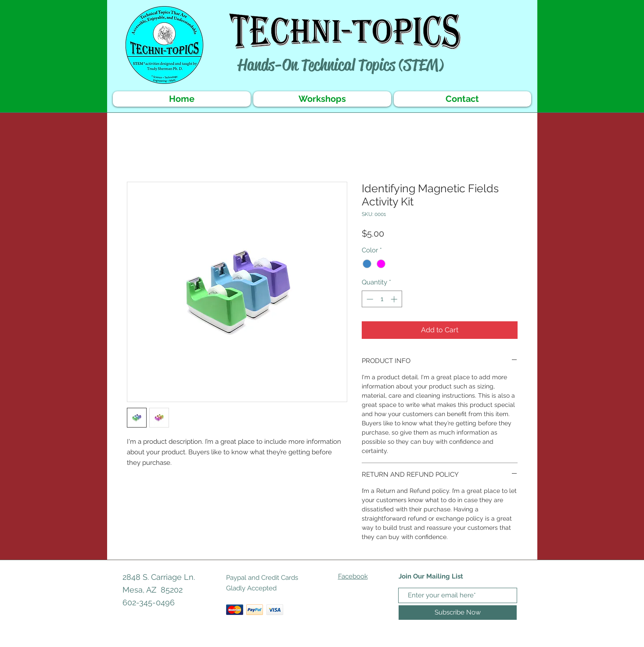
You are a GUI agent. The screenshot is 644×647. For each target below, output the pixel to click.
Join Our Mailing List (431, 576)
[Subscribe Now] (458, 613)
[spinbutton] (382, 299)
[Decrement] (369, 299)
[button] (322, 99)
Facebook (353, 576)
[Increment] (395, 299)
